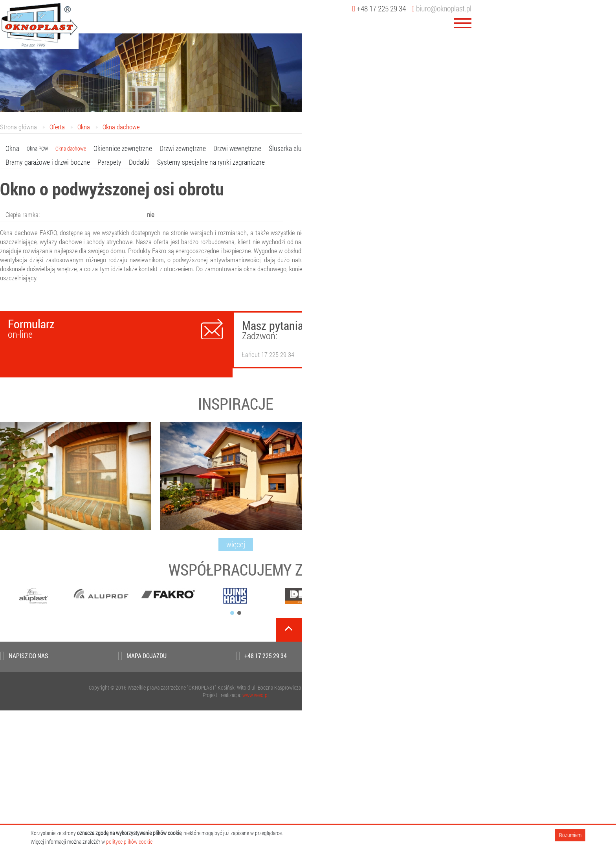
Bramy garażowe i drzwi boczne (48, 162)
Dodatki (139, 162)
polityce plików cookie (129, 842)
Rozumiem (570, 835)
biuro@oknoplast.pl (442, 8)
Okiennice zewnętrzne (123, 148)
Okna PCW (37, 148)
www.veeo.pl (256, 695)
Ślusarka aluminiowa (297, 148)
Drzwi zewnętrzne (183, 148)
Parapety (109, 162)
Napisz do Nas (28, 656)
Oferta (57, 127)
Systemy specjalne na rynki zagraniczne (211, 162)
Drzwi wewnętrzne (237, 148)
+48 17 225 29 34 (266, 656)
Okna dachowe (121, 127)
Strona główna (18, 127)
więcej (236, 544)
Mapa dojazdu (147, 656)
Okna (84, 127)
